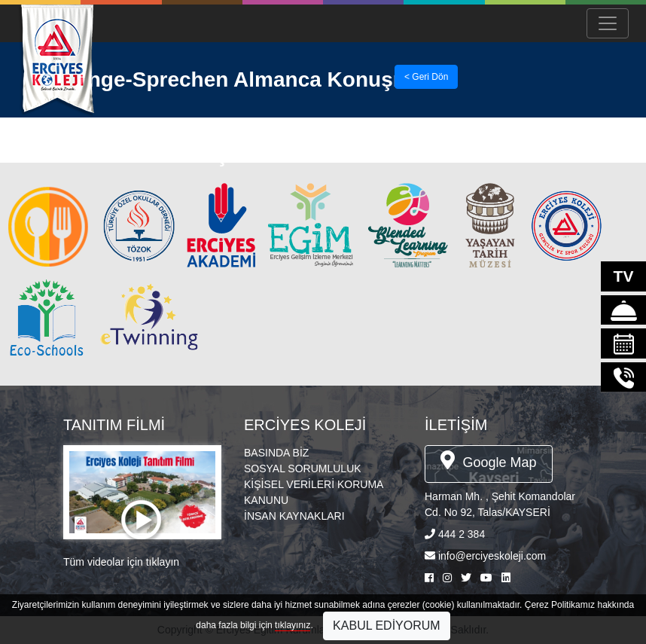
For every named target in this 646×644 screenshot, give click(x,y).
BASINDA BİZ (276, 453)
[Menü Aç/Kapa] (608, 23)
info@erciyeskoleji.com (492, 556)
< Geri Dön (426, 77)
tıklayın (163, 562)
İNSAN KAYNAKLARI (294, 516)
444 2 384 (462, 534)
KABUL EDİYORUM (387, 626)
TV (624, 276)
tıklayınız (293, 625)
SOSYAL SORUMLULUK (303, 469)
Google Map (488, 460)
